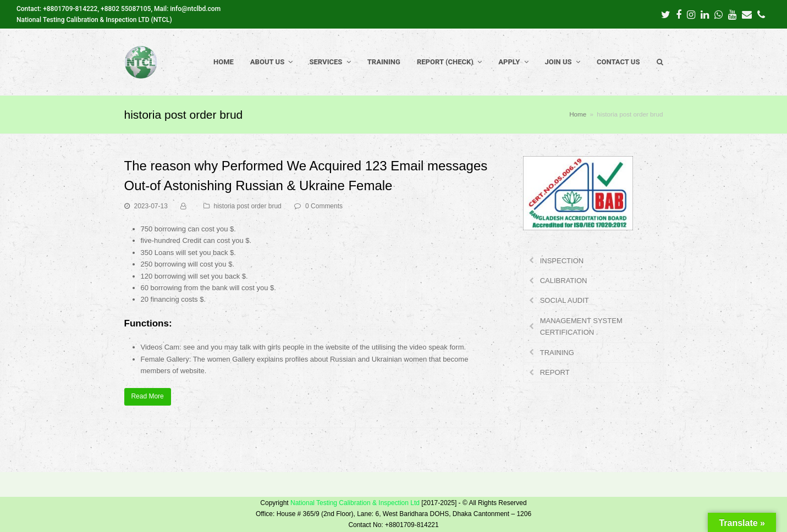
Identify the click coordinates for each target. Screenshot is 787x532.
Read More (147, 396)
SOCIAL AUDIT (565, 300)
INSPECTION (562, 261)
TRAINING (557, 353)
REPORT (555, 372)
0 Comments (324, 206)
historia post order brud (248, 206)
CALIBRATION (564, 281)
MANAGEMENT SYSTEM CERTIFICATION (581, 326)
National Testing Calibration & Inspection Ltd (355, 503)
